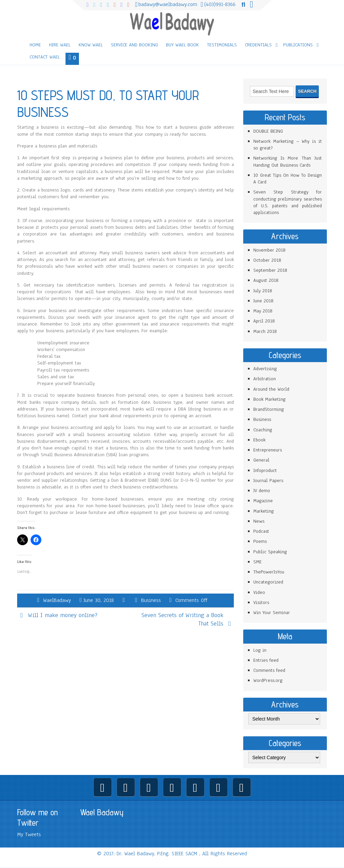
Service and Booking (134, 45)
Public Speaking (270, 552)
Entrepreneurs (268, 450)
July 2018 (263, 291)
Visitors (261, 602)
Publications (298, 45)
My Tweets (29, 834)
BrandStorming (269, 409)
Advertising (265, 369)
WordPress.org (268, 680)
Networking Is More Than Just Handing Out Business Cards (288, 161)
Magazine (263, 501)
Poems (260, 541)
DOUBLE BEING (268, 131)
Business (151, 600)
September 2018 (270, 270)
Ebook (259, 440)
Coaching (263, 430)
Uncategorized (268, 582)
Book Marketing (269, 399)
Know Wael (91, 45)
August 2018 (266, 280)
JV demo (262, 491)
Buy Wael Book (182, 45)
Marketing (264, 511)
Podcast (261, 531)
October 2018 (267, 260)
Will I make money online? (63, 615)
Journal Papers (268, 481)
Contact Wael (45, 57)
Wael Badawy (102, 812)
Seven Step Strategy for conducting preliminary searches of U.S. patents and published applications (288, 202)
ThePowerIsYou (269, 572)
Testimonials (222, 45)
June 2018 (263, 301)
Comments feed (269, 670)
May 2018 (263, 311)
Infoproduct (265, 470)
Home (35, 45)
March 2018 (265, 331)
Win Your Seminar (272, 613)
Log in (260, 650)
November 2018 (269, 250)
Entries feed (266, 660)
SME (257, 562)
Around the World (271, 389)
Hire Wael (60, 45)
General (261, 460)
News (259, 521)
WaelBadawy (57, 600)
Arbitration (265, 379)
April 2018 (264, 321)
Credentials (258, 45)
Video (259, 592)
